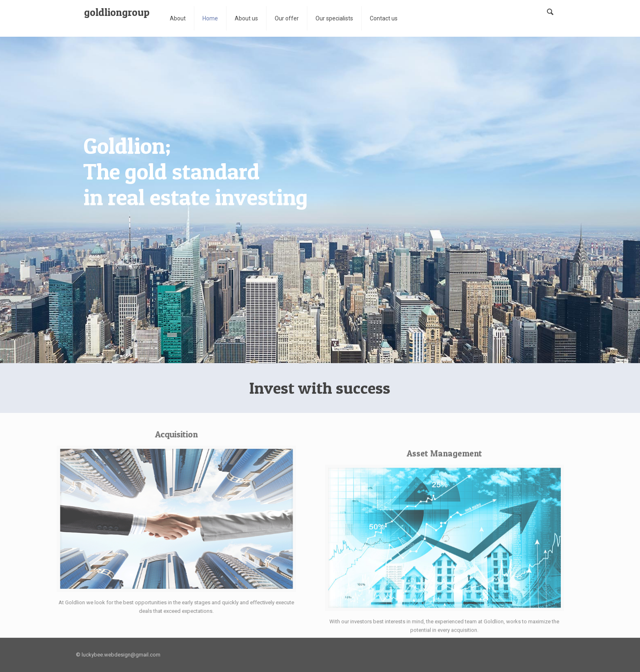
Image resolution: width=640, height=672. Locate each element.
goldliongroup (117, 12)
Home (210, 18)
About (178, 18)
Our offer (287, 18)
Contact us (384, 18)
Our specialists (334, 18)
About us (246, 18)
